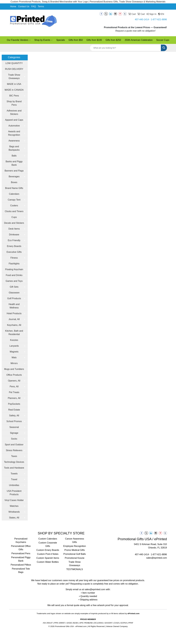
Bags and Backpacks (14, 148)
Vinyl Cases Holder (14, 500)
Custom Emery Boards (48, 550)
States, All (14, 518)
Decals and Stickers (14, 223)
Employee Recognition (74, 546)
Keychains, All (14, 325)
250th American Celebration (139, 40)
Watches (14, 506)
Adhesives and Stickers (14, 112)
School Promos (14, 421)
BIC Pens (14, 96)
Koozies (14, 340)
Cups (14, 217)
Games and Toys (14, 281)
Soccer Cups (163, 40)
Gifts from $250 (113, 40)
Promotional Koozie (75, 558)
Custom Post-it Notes (48, 554)
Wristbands (14, 512)
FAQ (34, 6)
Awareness (14, 141)
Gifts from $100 (94, 40)
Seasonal (14, 427)
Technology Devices (14, 462)
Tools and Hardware (14, 468)
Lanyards (14, 346)
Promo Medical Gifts (74, 550)
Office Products (14, 375)
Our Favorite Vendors (19, 40)
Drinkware (14, 235)
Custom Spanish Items (48, 558)
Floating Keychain (14, 269)
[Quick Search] (125, 48)
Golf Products (14, 298)
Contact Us (24, 6)
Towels (14, 474)
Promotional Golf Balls (74, 554)
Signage (14, 433)
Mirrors (14, 363)
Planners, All (14, 398)
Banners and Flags (14, 171)
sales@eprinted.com (156, 558)
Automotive (14, 126)
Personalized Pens (21, 553)
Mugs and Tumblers (14, 369)
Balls (14, 156)
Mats (14, 357)
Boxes (14, 182)
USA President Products (14, 493)
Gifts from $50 (76, 40)
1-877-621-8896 (159, 19)
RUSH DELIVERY (14, 69)
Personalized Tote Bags (21, 570)
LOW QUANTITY (14, 63)
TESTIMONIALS (75, 569)
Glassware (14, 293)
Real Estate (14, 410)
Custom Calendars (48, 539)
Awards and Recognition (14, 133)
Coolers (14, 206)
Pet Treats (14, 392)
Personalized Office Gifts (21, 548)
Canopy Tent (14, 200)
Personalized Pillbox (21, 565)
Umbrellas (14, 485)
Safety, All (14, 416)
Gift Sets (14, 287)
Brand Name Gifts (14, 188)
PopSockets (14, 404)
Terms (41, 6)
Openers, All (14, 381)
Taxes (14, 456)
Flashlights (14, 264)
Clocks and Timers (14, 211)
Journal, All (14, 319)
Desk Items (14, 229)
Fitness (14, 258)
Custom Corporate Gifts (48, 544)
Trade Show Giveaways (14, 77)
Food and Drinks (14, 275)
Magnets (14, 352)
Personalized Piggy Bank (21, 559)
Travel (14, 479)
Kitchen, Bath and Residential (14, 333)
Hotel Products (14, 313)
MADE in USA (14, 84)
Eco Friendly (14, 240)
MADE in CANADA (14, 90)
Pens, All (14, 386)
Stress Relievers (14, 450)
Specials (61, 40)
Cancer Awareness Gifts (75, 540)
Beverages (14, 177)
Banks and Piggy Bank (14, 163)
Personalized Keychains (21, 540)
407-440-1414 (142, 19)
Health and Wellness (14, 306)
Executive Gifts (14, 252)
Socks (14, 439)
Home (13, 6)
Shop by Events (43, 40)
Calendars (14, 194)
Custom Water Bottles (48, 562)
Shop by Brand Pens (14, 103)
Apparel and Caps (14, 120)
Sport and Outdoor (14, 445)
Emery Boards (14, 246)
